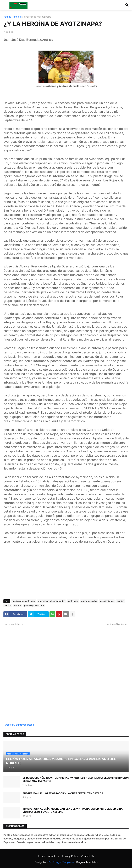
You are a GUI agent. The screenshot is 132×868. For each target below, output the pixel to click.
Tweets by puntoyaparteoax (19, 725)
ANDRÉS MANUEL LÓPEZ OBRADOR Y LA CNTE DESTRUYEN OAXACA (63, 793)
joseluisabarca (107, 601)
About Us (53, 856)
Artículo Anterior (14, 624)
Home (42, 856)
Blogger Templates (87, 862)
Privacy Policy (70, 856)
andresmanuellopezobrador (51, 601)
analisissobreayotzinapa (38, 17)
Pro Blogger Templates (61, 862)
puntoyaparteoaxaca (34, 605)
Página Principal (12, 17)
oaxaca (18, 605)
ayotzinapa (73, 601)
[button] (5, 5)
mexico (8, 605)
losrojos (120, 601)
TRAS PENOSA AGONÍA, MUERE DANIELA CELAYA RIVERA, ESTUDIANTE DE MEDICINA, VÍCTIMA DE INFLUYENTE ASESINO (73, 810)
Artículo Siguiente (117, 624)
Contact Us (88, 856)
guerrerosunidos (89, 601)
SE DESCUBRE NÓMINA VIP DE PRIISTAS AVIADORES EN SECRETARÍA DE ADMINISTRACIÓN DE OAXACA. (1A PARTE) (76, 779)
